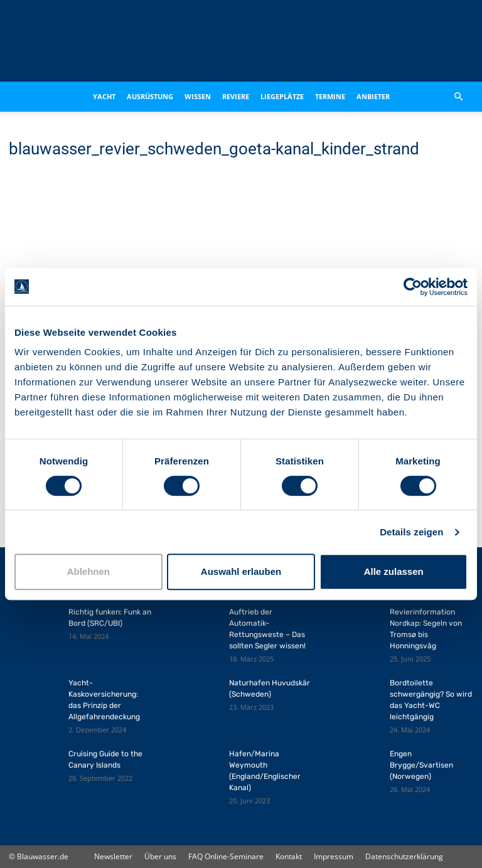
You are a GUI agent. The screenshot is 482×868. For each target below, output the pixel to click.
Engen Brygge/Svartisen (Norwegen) (421, 765)
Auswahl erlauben (241, 571)
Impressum (334, 856)
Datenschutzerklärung (404, 856)
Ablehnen (88, 571)
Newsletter (113, 856)
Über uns (160, 856)
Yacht (104, 96)
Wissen (198, 96)
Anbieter (373, 96)
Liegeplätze (282, 96)
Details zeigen (411, 532)
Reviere (236, 96)
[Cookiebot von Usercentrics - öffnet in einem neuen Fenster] (413, 287)
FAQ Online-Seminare (226, 856)
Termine (330, 96)
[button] (458, 97)
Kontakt (289, 856)
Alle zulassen (394, 571)
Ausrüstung (150, 96)
